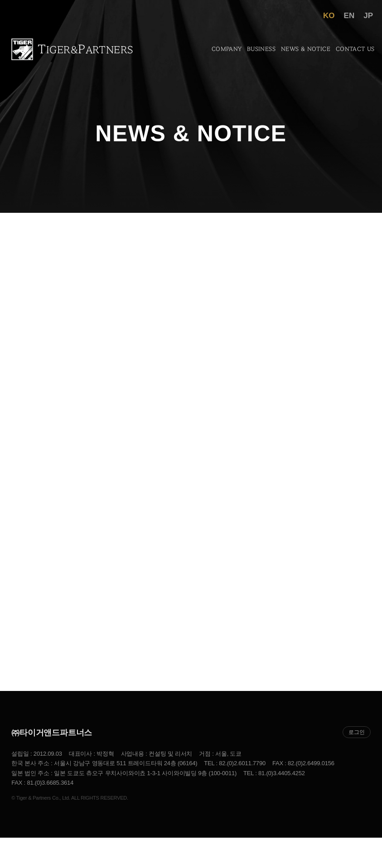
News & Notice (306, 49)
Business (261, 49)
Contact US (355, 49)
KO (329, 16)
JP (368, 16)
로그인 (357, 732)
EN (349, 16)
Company (227, 49)
